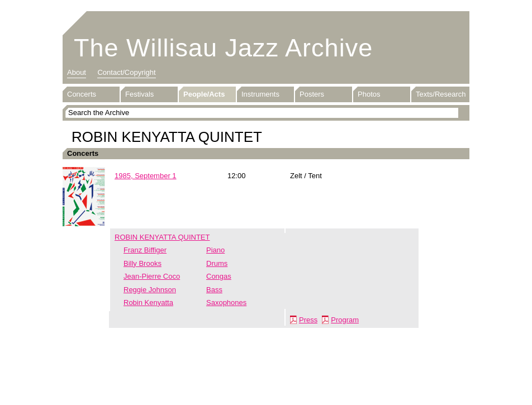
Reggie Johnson (150, 290)
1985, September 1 (146, 176)
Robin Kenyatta (148, 302)
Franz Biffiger (145, 250)
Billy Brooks (142, 263)
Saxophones (226, 302)
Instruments (260, 94)
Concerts (82, 94)
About (77, 72)
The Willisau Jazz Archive (223, 48)
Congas (219, 276)
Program (345, 320)
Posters (312, 94)
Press (308, 320)
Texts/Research (441, 94)
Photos (369, 94)
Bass (214, 290)
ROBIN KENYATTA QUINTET (162, 237)
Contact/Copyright (126, 72)
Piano (215, 250)
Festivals (139, 94)
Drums (217, 263)
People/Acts (204, 94)
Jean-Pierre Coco (152, 276)
